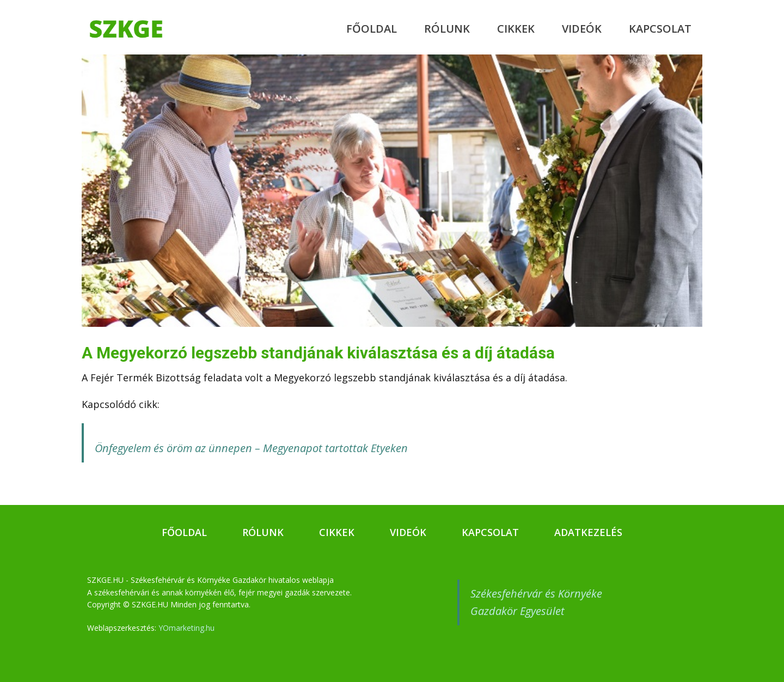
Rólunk (447, 29)
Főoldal (372, 29)
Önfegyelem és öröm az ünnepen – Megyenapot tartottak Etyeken (251, 448)
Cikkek (516, 29)
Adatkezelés (588, 532)
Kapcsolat (660, 29)
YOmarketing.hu (186, 628)
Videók (582, 29)
